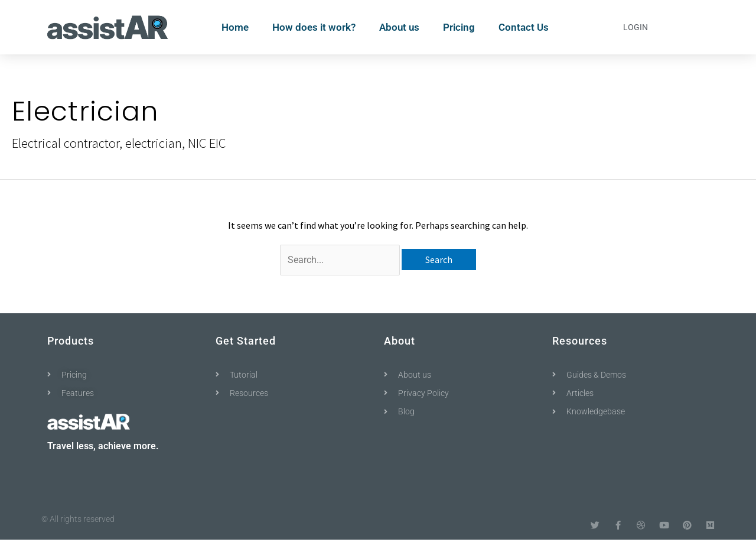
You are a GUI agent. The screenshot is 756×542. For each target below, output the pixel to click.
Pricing (459, 27)
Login (636, 27)
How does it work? (314, 27)
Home (235, 27)
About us (399, 27)
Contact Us (524, 27)
